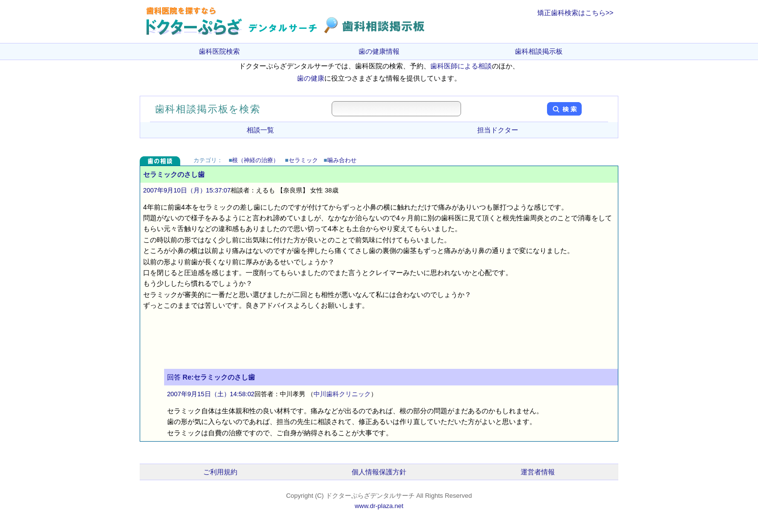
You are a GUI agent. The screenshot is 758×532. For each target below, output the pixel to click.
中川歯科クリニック (342, 394)
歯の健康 (311, 78)
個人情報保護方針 (379, 472)
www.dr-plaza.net (379, 506)
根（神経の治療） (255, 160)
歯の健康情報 (379, 51)
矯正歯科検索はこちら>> (575, 13)
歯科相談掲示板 (539, 51)
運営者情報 (538, 472)
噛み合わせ (342, 160)
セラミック (303, 160)
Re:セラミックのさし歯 (219, 377)
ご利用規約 (220, 472)
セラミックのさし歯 (174, 174)
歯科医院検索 (219, 51)
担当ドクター (498, 130)
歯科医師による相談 (461, 66)
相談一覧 (260, 130)
